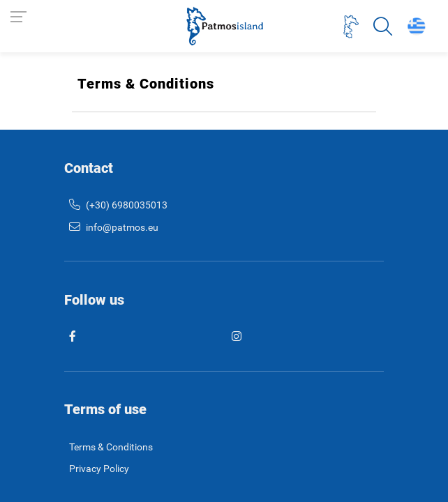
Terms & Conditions (111, 447)
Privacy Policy (99, 469)
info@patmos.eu (114, 228)
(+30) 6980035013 (118, 205)
